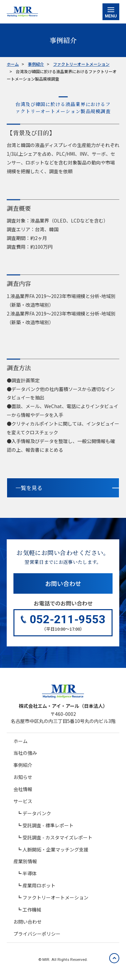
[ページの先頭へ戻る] (114, 958)
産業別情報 (25, 861)
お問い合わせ (63, 583)
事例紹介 (23, 765)
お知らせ (23, 777)
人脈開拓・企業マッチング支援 (55, 849)
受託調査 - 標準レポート (48, 825)
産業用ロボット (39, 885)
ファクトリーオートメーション (55, 897)
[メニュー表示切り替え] (111, 12)
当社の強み (25, 753)
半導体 (30, 873)
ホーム (20, 741)
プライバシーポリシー (37, 934)
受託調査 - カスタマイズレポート (57, 837)
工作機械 (32, 910)
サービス (23, 801)
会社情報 (23, 789)
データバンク (37, 813)
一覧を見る (29, 488)
